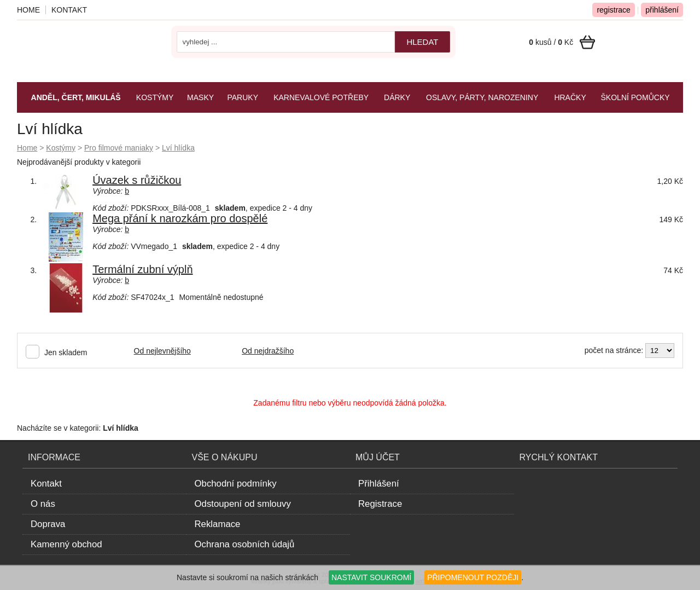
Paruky (243, 97)
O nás (43, 504)
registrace (613, 10)
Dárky (397, 97)
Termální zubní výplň (142, 269)
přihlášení (662, 10)
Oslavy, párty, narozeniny (482, 97)
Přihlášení (379, 484)
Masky (200, 97)
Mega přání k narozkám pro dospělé (180, 218)
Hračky (570, 97)
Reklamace (218, 524)
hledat (422, 42)
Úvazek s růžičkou (137, 180)
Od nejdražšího (268, 351)
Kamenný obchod (66, 544)
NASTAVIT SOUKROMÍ (371, 577)
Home (27, 148)
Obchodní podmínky (236, 484)
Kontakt (69, 10)
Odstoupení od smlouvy (243, 504)
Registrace (380, 504)
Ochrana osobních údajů (245, 544)
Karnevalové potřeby (321, 97)
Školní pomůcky (635, 97)
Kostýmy (61, 148)
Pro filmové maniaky (119, 148)
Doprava (48, 524)
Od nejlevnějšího (162, 351)
